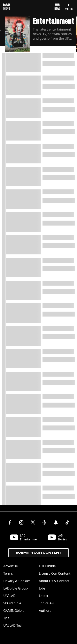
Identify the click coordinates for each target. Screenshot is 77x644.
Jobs (42, 588)
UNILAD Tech (13, 625)
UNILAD (9, 596)
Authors (45, 611)
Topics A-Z (47, 603)
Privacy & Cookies (17, 581)
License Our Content (55, 573)
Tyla (6, 618)
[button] (40, 35)
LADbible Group (16, 588)
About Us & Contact (54, 581)
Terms (8, 573)
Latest (44, 596)
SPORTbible (12, 603)
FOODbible (47, 566)
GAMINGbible (14, 611)
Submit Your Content (38, 553)
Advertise (10, 566)
